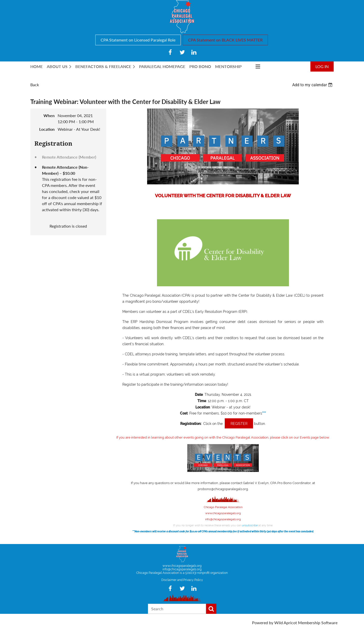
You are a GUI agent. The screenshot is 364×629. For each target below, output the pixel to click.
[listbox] (313, 85)
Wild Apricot (286, 623)
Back (35, 85)
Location (47, 129)
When (49, 115)
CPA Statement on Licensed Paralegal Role (138, 40)
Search (211, 609)
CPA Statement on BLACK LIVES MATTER (225, 40)
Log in (322, 66)
